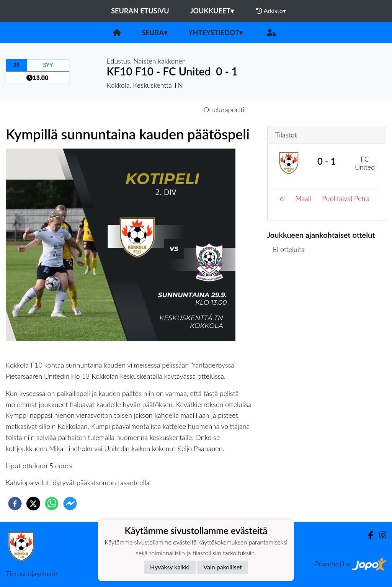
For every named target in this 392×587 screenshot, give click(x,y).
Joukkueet (212, 11)
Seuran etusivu (140, 11)
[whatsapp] (52, 504)
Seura (154, 33)
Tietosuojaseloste (31, 574)
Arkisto (271, 11)
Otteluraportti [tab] (224, 110)
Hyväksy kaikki (170, 567)
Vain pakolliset (223, 567)
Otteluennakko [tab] (170, 110)
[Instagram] (380, 535)
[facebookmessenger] (70, 504)
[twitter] (33, 504)
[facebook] (15, 504)
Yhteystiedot (216, 33)
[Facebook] (368, 535)
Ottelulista (292, 288)
